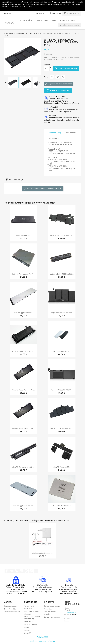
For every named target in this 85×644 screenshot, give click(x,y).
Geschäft (28, 633)
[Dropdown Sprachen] (40, 14)
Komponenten (42, 21)
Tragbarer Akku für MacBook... (62, 313)
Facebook (7, 571)
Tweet (58, 77)
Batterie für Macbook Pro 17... (23, 274)
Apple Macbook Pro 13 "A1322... (23, 351)
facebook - (34, 641)
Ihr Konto (49, 602)
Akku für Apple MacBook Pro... (62, 428)
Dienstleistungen (60, 21)
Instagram (31, 571)
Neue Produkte (10, 609)
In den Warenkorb (66, 69)
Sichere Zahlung (30, 624)
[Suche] (69, 25)
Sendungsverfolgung (52, 606)
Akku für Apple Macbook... (23, 313)
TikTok (36, 571)
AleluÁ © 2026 (43, 637)
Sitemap (27, 630)
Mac (73, 21)
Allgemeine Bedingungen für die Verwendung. (32, 616)
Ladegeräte (26, 21)
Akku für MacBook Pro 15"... (62, 506)
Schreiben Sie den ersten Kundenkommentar (43, 189)
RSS (16, 571)
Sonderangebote (11, 606)
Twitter (12, 571)
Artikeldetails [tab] (70, 133)
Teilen (52, 77)
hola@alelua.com (71, 612)
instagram (51, 641)
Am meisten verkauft (12, 612)
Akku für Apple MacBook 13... (23, 506)
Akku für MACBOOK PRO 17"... (62, 390)
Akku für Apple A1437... (62, 467)
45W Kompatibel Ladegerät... (43, 553)
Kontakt (8, 13)
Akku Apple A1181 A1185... (62, 351)
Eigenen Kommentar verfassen (59, 84)
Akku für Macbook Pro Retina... (62, 235)
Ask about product (58, 90)
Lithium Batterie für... (23, 235)
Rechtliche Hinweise (32, 611)
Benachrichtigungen (52, 617)
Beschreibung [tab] (55, 133)
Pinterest (63, 77)
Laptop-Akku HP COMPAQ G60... (62, 274)
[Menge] (47, 69)
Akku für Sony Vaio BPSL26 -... (23, 467)
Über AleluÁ (29, 622)
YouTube (21, 571)
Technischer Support (69, 620)
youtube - (43, 641)
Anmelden (48, 609)
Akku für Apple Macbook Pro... (23, 390)
